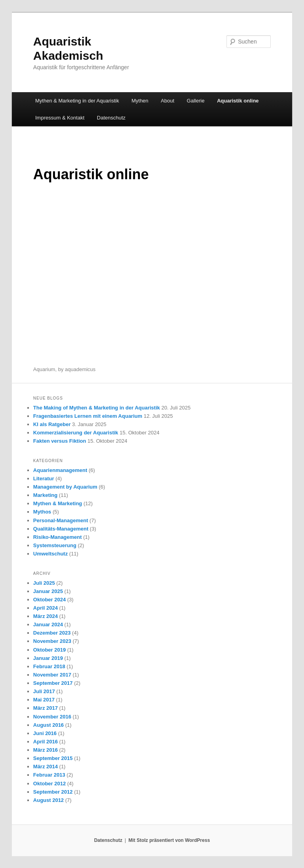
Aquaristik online (238, 101)
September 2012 (53, 792)
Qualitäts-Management (61, 529)
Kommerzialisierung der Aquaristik (76, 433)
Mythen (140, 101)
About (167, 101)
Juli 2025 (44, 583)
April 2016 (46, 742)
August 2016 (48, 725)
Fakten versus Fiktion (60, 441)
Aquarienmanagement (60, 470)
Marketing (45, 495)
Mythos (42, 512)
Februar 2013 (49, 775)
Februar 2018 (49, 666)
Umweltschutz (50, 554)
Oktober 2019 (49, 650)
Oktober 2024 (49, 600)
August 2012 (48, 800)
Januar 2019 (48, 658)
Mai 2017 (44, 700)
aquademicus (80, 369)
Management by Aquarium (65, 487)
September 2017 (53, 683)
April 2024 (46, 608)
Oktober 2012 (49, 784)
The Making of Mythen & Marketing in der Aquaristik (97, 408)
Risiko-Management (58, 537)
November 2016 (52, 717)
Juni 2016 (45, 733)
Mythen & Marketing (58, 503)
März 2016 (46, 750)
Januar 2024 (48, 624)
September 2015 (53, 758)
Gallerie (196, 101)
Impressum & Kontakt (60, 118)
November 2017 (52, 675)
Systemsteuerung (55, 545)
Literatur (44, 479)
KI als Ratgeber (52, 424)
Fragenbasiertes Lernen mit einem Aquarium (88, 416)
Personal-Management (61, 520)
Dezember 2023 (52, 633)
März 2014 (46, 767)
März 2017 (46, 708)
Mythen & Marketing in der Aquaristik (77, 101)
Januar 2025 (48, 591)
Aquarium (44, 369)
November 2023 (52, 641)
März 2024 (46, 616)
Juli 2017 (44, 691)
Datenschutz (111, 118)
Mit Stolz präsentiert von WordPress (169, 840)
